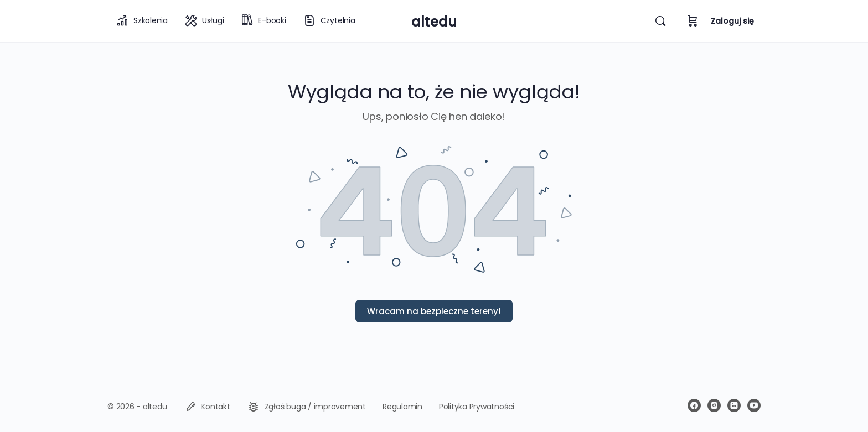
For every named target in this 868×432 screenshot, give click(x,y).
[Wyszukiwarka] (660, 21)
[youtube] (754, 405)
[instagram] (714, 405)
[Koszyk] (693, 21)
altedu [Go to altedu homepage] (434, 22)
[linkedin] (734, 405)
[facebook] (694, 405)
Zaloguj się (732, 21)
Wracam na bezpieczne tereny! (434, 311)
